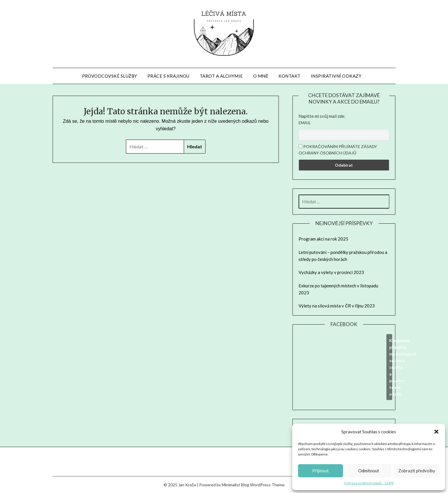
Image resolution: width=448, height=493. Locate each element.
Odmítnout (369, 471)
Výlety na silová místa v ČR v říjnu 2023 (337, 306)
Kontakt (290, 76)
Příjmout (321, 471)
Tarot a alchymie (221, 76)
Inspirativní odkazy (336, 76)
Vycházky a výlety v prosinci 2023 (331, 272)
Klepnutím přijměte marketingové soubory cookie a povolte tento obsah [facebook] (391, 367)
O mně (261, 76)
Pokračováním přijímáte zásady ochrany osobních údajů (338, 150)
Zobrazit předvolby (417, 471)
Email (305, 123)
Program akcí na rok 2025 (323, 239)
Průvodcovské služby (110, 76)
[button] (436, 432)
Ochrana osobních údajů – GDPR (369, 483)
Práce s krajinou (168, 76)
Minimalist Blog (235, 485)
